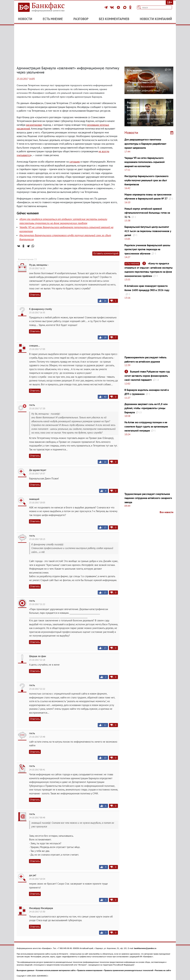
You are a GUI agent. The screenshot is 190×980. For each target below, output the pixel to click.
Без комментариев (114, 19)
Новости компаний (156, 19)
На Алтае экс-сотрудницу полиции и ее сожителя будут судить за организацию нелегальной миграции (146, 426)
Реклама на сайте (163, 970)
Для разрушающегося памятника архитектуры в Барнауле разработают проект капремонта (145, 144)
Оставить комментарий (106, 253)
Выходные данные (25, 970)
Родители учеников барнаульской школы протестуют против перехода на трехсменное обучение (147, 249)
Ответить (35, 295)
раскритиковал (34, 125)
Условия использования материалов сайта (56, 970)
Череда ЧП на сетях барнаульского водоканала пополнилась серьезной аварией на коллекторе (145, 162)
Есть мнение (53, 19)
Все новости (167, 512)
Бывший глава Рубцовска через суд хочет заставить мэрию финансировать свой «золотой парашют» (147, 376)
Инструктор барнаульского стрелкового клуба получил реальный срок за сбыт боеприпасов (146, 180)
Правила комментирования (90, 970)
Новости (25, 19)
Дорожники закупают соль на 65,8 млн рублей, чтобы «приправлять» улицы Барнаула (146, 408)
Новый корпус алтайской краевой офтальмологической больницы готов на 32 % (147, 213)
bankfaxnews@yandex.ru (145, 948)
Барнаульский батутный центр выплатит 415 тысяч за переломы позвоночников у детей (148, 231)
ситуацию (75, 162)
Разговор (81, 19)
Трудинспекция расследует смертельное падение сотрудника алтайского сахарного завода (148, 498)
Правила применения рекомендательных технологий (129, 970)
